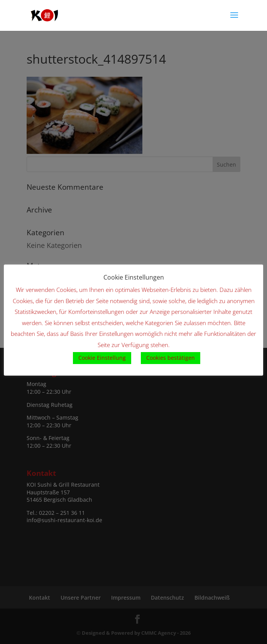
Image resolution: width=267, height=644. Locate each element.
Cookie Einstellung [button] (102, 358)
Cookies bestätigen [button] (171, 358)
